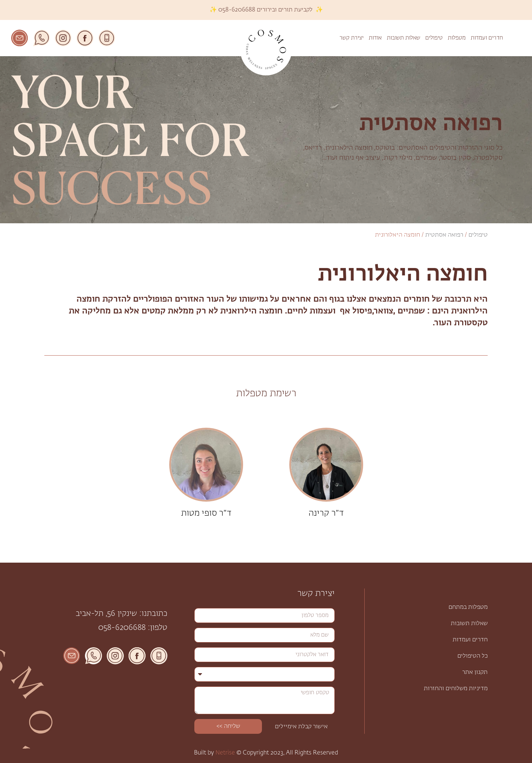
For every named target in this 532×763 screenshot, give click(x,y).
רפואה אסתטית (444, 235)
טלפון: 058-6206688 (133, 628)
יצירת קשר (352, 38)
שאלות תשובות (403, 38)
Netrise (225, 753)
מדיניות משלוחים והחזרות (456, 689)
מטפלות (457, 38)
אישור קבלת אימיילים (301, 727)
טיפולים (434, 38)
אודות (375, 38)
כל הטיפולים (473, 656)
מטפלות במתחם (468, 607)
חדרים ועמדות (487, 38)
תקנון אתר (475, 672)
